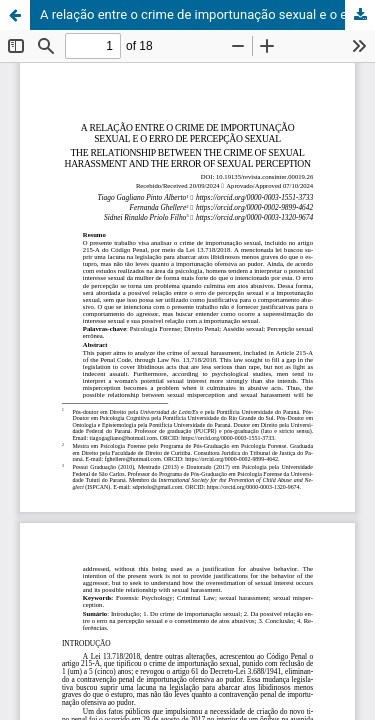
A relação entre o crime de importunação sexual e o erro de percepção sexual (207, 14)
